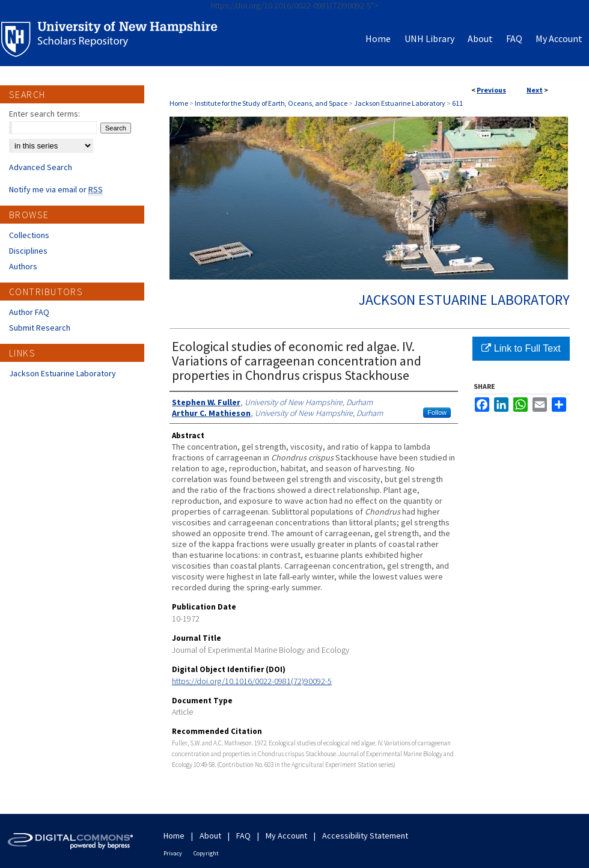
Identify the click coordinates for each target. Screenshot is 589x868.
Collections (29, 235)
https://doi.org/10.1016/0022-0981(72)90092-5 (252, 681)
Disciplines (28, 251)
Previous (491, 90)
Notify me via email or (56, 189)
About (210, 836)
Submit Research (40, 328)
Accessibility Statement (365, 836)
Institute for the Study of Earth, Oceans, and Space (271, 103)
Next (535, 90)
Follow (437, 412)
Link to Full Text (521, 348)
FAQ (243, 836)
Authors (23, 266)
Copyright (206, 853)
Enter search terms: (44, 114)
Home (179, 103)
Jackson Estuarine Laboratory (400, 103)
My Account (286, 836)
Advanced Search (41, 167)
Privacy (173, 853)
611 (457, 103)
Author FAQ (29, 312)
